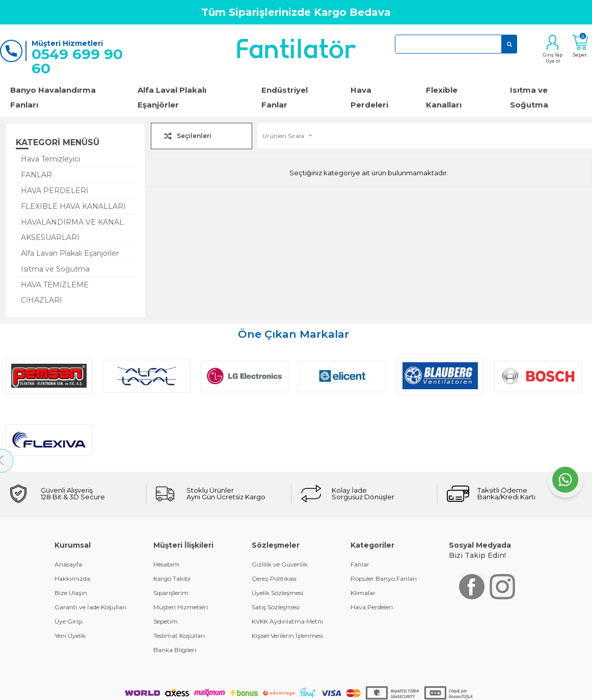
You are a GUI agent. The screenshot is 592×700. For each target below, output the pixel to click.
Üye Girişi (69, 558)
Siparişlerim (171, 529)
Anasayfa (68, 501)
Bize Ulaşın (71, 529)
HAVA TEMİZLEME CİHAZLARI (55, 292)
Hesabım (166, 501)
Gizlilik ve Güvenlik (280, 501)
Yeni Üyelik (70, 572)
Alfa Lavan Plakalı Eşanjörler (70, 253)
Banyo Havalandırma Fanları (53, 97)
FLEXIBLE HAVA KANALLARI (73, 206)
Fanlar (360, 501)
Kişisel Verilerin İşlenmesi (287, 572)
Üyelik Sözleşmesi (277, 529)
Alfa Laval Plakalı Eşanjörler (172, 97)
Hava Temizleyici (50, 159)
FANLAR (36, 175)
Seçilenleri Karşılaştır (194, 138)
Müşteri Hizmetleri (181, 543)
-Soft (241, 675)
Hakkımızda (72, 515)
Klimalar (363, 529)
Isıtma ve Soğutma (55, 269)
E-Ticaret (266, 675)
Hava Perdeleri (369, 97)
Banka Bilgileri (175, 586)
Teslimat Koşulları (179, 572)
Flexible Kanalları (444, 97)
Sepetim (166, 558)
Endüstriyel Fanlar (285, 97)
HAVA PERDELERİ (55, 191)
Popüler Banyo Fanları (384, 515)
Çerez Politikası (274, 515)
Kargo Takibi (172, 515)
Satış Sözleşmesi (276, 543)
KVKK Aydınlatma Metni (287, 558)
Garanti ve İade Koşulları (90, 543)
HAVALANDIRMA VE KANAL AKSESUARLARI (72, 230)
